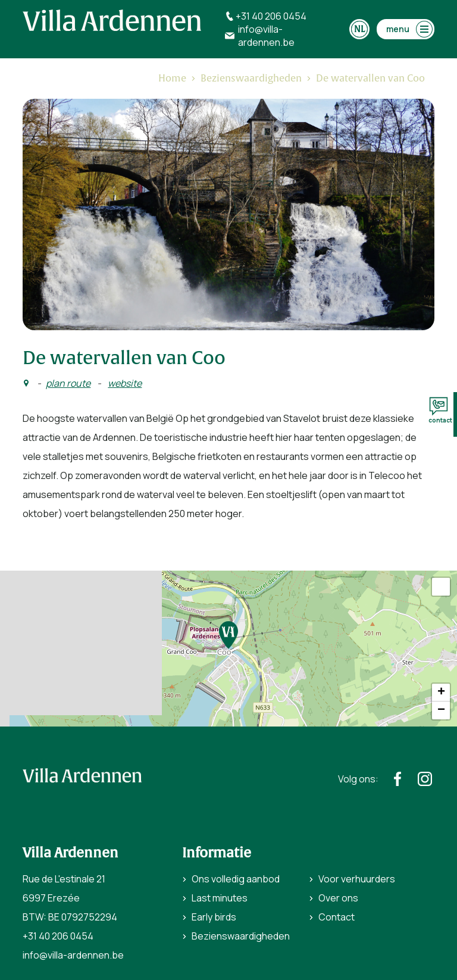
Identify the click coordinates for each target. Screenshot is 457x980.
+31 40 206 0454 (58, 936)
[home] (112, 20)
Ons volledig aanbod (236, 879)
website (125, 383)
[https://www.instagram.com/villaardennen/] (425, 779)
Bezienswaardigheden (241, 936)
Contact (337, 917)
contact (440, 411)
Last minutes (220, 898)
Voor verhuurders (357, 879)
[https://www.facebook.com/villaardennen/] (397, 779)
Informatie (217, 853)
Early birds (214, 917)
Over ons (338, 898)
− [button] (441, 710)
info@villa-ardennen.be (73, 955)
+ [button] (441, 693)
